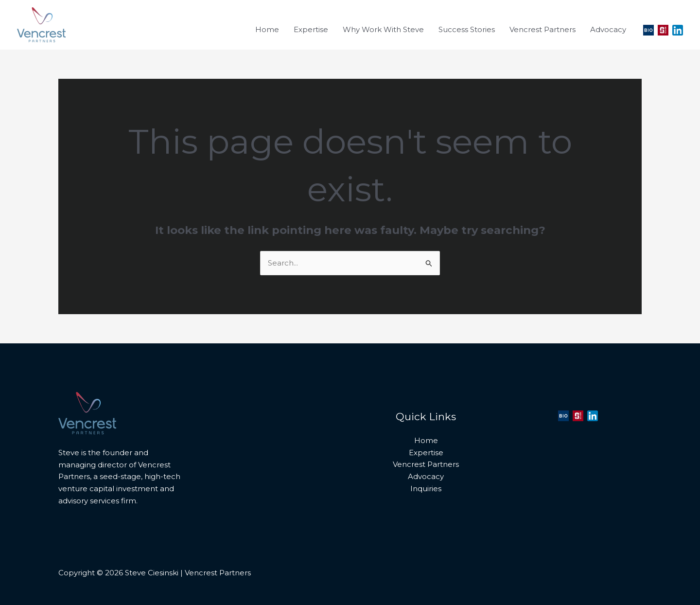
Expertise (426, 453)
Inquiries (426, 489)
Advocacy (426, 476)
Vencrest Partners (426, 464)
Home (426, 440)
